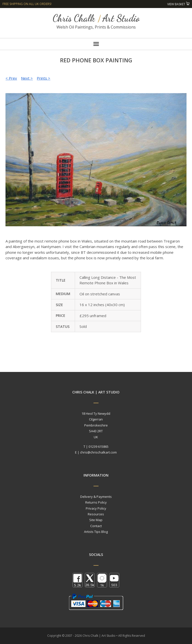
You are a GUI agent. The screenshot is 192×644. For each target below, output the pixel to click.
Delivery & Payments (96, 497)
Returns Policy (96, 502)
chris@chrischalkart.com (98, 452)
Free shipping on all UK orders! (27, 4)
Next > (27, 78)
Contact (96, 526)
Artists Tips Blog (96, 532)
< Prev (11, 78)
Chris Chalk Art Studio (96, 18)
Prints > (43, 78)
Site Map (96, 520)
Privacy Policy (96, 508)
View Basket (178, 4)
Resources (96, 514)
